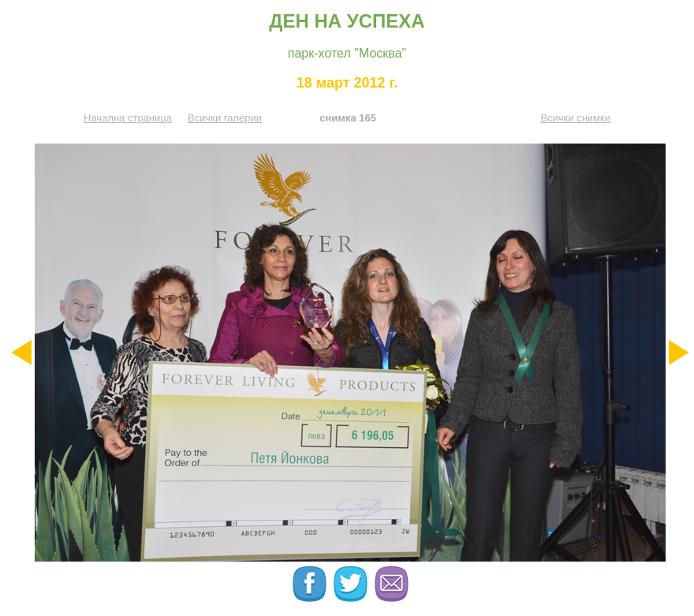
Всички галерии (225, 118)
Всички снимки (575, 118)
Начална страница (128, 118)
